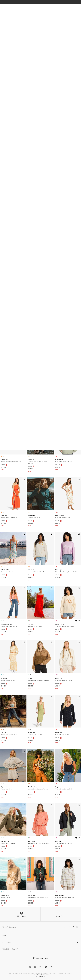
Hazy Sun (13, 680)
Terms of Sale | (31, 973)
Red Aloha (41, 625)
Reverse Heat (13, 897)
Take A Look (41, 734)
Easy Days (68, 571)
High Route (68, 842)
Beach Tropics (68, 625)
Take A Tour (13, 461)
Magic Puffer (68, 461)
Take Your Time (13, 571)
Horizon (41, 680)
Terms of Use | (39, 973)
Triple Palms (13, 788)
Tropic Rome (68, 788)
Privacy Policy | (23, 973)
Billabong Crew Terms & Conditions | (54, 973)
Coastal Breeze (68, 897)
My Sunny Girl (41, 897)
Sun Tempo (41, 842)
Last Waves (68, 734)
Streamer (41, 571)
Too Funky (13, 517)
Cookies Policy (68, 973)
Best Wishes (41, 517)
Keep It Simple (68, 517)
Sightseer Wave (13, 842)
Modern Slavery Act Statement (41, 975)
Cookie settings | (14, 973)
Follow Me (41, 462)
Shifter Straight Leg (13, 625)
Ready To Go (68, 680)
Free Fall (13, 734)
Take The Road (41, 788)
